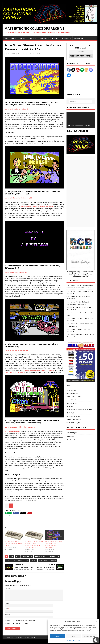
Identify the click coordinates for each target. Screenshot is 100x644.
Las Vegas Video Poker (13, 431)
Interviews (56, 38)
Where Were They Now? (74, 423)
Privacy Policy (77, 641)
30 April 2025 (11, 54)
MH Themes (31, 637)
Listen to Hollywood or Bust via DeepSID (19, 198)
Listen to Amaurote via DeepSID (16, 272)
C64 (17, 556)
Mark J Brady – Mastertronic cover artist (79, 410)
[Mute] (89, 126)
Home (6, 38)
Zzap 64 (53, 560)
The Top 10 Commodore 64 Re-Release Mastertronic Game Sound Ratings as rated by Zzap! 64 (34, 544)
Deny (73, 636)
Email (7, 609)
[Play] (69, 126)
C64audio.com (71, 390)
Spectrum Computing (73, 416)
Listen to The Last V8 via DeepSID (16, 351)
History (23, 38)
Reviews (13, 38)
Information (78, 38)
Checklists (66, 38)
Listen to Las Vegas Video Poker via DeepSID (20, 427)
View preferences (90, 636)
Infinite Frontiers (72, 403)
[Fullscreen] (92, 126)
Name (7, 603)
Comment (8, 588)
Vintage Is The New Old (74, 419)
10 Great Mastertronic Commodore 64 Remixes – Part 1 (13, 543)
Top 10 (33, 560)
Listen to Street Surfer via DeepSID (17, 109)
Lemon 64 (70, 406)
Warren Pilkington (23, 54)
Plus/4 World (71, 413)
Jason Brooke (54, 556)
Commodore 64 (27, 556)
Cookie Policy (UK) (72, 433)
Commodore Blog (72, 393)
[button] (96, 621)
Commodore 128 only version (15, 372)
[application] (81, 120)
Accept (57, 636)
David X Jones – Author (74, 397)
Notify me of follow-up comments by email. (21, 620)
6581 (11, 556)
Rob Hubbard (18, 560)
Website (8, 615)
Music (8, 560)
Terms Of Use (71, 439)
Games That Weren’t (73, 400)
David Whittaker (41, 556)
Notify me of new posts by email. (18, 623)
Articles (33, 38)
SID (27, 560)
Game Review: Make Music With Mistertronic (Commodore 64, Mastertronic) (54, 544)
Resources (44, 38)
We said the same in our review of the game (39, 370)
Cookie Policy (69, 641)
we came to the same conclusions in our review (37, 207)
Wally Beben (43, 560)
